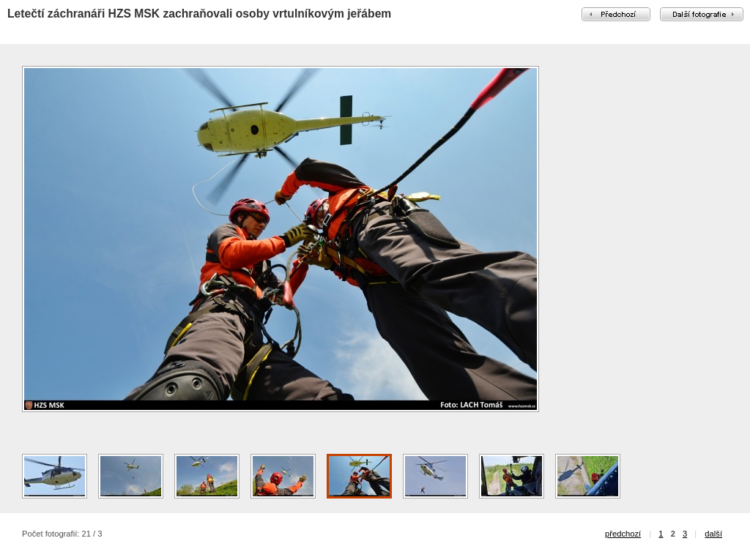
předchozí (623, 534)
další (713, 534)
